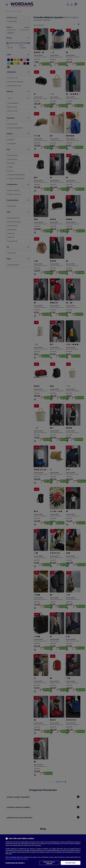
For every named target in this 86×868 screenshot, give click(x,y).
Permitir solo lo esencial (49, 863)
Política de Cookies (12, 859)
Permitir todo (71, 863)
